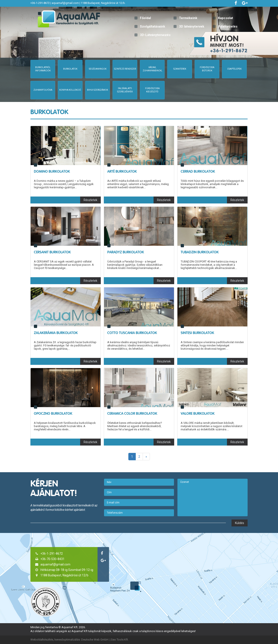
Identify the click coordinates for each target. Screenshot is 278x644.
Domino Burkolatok (52, 171)
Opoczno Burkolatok (53, 414)
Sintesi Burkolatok (197, 333)
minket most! (243, 43)
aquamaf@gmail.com (65, 3)
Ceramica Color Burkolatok (132, 414)
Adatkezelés (228, 26)
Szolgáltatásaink (152, 26)
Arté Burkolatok (122, 171)
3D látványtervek (192, 26)
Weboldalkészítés (42, 640)
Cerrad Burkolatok (198, 171)
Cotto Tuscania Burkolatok (132, 333)
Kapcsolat (226, 18)
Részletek (90, 200)
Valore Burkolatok (198, 414)
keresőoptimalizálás (67, 640)
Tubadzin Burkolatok (200, 252)
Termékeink (188, 18)
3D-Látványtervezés (155, 35)
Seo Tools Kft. (120, 640)
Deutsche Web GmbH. (95, 640)
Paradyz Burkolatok (126, 252)
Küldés (240, 523)
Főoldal (145, 18)
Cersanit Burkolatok (52, 252)
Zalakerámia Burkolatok (56, 333)
